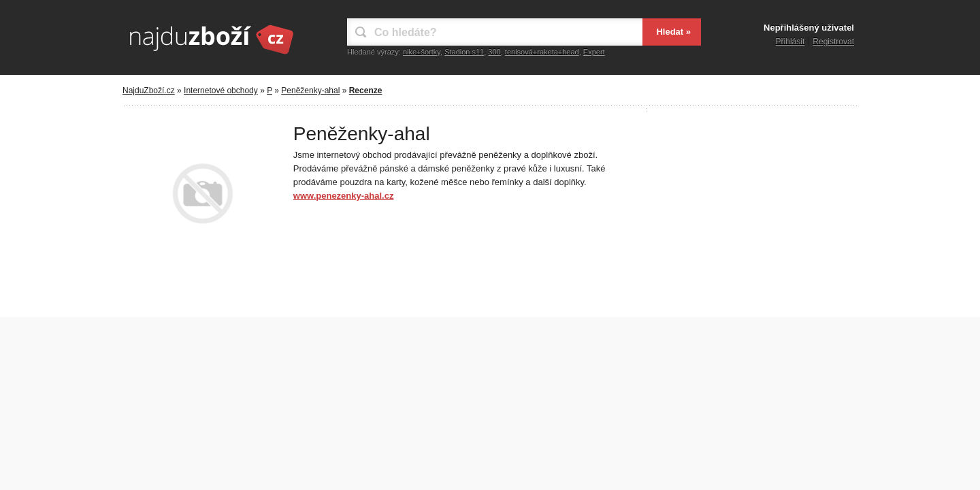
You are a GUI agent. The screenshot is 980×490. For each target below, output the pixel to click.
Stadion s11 (464, 52)
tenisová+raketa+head (542, 52)
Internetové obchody (221, 91)
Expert (594, 52)
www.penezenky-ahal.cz (344, 196)
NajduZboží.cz (149, 91)
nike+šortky (422, 52)
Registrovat (833, 42)
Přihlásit (790, 42)
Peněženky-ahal (310, 91)
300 (494, 52)
